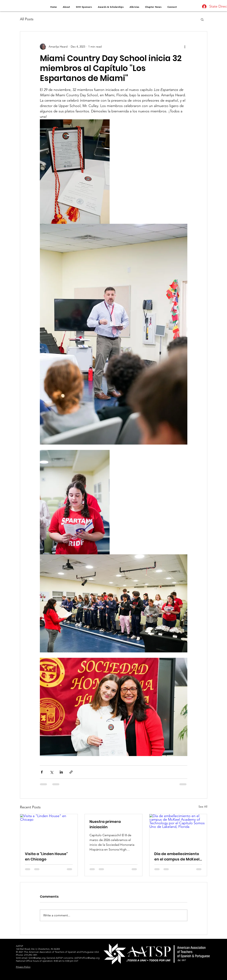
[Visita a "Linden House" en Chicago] (49, 830)
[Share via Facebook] (42, 772)
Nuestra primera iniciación (105, 824)
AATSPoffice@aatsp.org (87, 958)
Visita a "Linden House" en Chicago (46, 856)
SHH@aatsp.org (37, 958)
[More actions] (185, 47)
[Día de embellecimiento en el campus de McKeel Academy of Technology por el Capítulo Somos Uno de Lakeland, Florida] (178, 830)
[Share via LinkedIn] (61, 772)
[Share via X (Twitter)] (52, 772)
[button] (202, 19)
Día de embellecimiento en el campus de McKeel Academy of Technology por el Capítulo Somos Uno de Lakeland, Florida (177, 857)
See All (203, 807)
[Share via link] (71, 772)
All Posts (27, 19)
